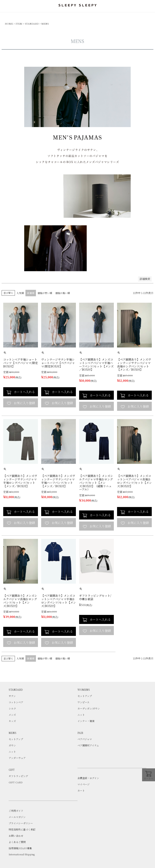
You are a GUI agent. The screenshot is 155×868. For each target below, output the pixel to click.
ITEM (19, 23)
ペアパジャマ (85, 739)
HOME (9, 23)
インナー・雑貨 (86, 721)
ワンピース (83, 702)
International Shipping (22, 854)
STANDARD (32, 23)
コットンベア (16, 702)
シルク (12, 708)
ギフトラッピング (18, 776)
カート (81, 790)
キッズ (12, 721)
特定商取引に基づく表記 (22, 829)
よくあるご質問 (17, 842)
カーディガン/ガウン (89, 708)
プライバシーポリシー (21, 823)
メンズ (12, 715)
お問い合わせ (16, 836)
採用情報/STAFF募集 (20, 848)
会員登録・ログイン (88, 778)
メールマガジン (17, 817)
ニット (81, 715)
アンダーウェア (17, 758)
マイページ (84, 784)
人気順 (20, 293)
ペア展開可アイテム (88, 745)
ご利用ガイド (16, 811)
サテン (12, 696)
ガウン (12, 745)
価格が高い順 (63, 293)
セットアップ (85, 696)
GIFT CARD (16, 782)
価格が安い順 (45, 293)
